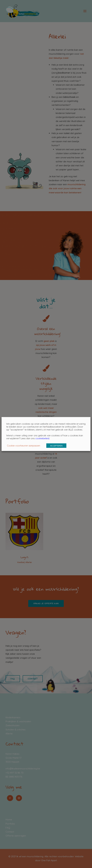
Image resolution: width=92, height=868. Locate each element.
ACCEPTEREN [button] (56, 446)
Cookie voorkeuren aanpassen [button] (24, 446)
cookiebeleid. (43, 438)
